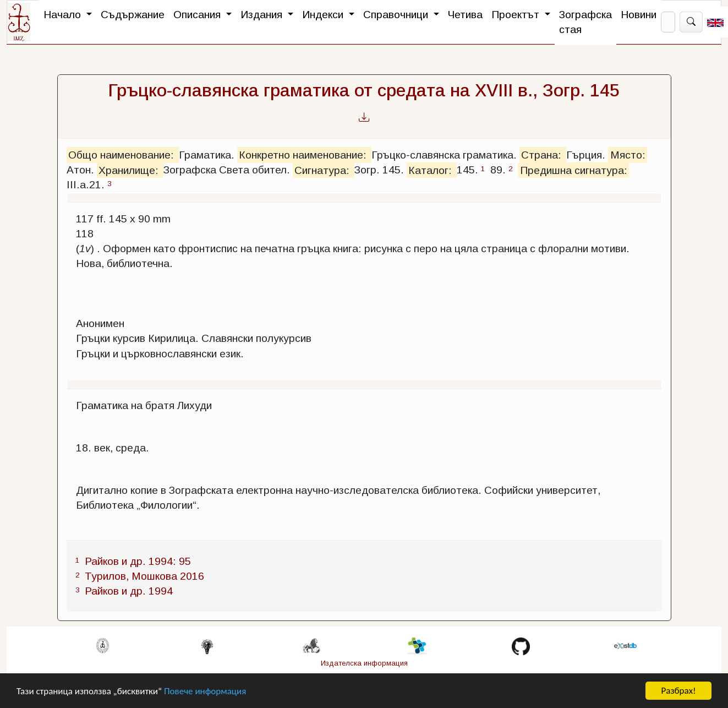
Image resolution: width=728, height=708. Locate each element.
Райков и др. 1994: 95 (138, 561)
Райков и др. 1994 (129, 591)
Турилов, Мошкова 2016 (144, 576)
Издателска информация (364, 663)
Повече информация (205, 691)
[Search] (668, 22)
